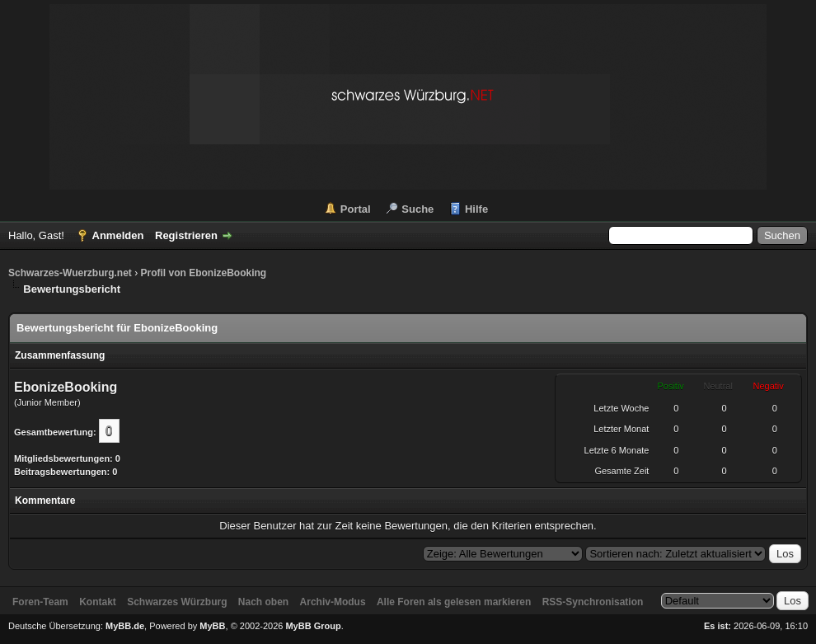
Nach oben (263, 602)
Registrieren (186, 235)
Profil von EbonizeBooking (203, 273)
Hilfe (476, 209)
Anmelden (118, 235)
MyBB (212, 626)
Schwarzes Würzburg (177, 602)
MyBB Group (313, 626)
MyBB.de (125, 626)
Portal (356, 209)
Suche (417, 209)
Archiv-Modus (333, 602)
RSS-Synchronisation (593, 602)
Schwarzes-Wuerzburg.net (70, 273)
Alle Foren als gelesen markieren (454, 602)
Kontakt (98, 602)
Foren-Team (40, 602)
